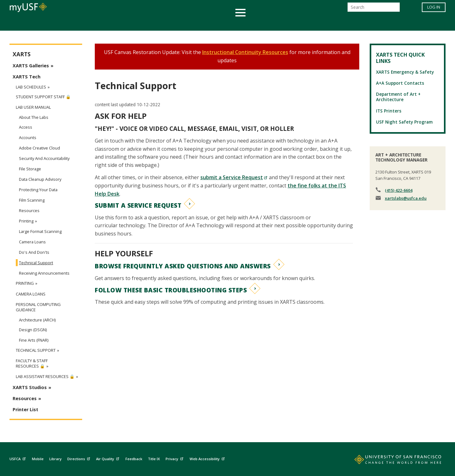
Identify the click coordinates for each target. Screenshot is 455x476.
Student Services (152, 23)
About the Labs (34, 117)
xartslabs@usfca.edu (406, 198)
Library (55, 459)
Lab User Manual (33, 107)
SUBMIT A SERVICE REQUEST (138, 205)
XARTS (22, 54)
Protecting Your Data (38, 190)
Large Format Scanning (40, 231)
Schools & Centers (339, 23)
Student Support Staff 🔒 (43, 97)
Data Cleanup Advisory (40, 179)
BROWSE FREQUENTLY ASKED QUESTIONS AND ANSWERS (183, 266)
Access (26, 127)
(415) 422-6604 (399, 190)
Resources (29, 211)
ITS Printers (389, 111)
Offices (294, 23)
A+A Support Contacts (400, 83)
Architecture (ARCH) (37, 320)
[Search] (374, 9)
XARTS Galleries (31, 66)
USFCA (18, 458)
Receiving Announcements (44, 273)
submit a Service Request (234, 177)
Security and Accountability (44, 158)
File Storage (30, 169)
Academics (105, 23)
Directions (79, 458)
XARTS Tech (27, 77)
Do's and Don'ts (34, 252)
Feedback (134, 459)
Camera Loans (32, 242)
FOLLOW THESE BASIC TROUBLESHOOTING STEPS (171, 290)
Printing (26, 221)
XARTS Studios (30, 387)
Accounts (28, 137)
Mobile (38, 459)
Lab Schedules (31, 87)
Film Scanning (32, 200)
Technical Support (36, 263)
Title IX (154, 459)
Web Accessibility (208, 458)
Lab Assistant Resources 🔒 (45, 377)
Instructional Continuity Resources (245, 52)
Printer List (25, 409)
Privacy (175, 458)
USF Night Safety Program (404, 122)
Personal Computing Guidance (38, 307)
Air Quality (108, 458)
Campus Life (259, 23)
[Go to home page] (391, 461)
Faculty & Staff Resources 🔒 (32, 363)
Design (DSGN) (33, 330)
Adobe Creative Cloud (39, 148)
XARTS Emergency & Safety (405, 72)
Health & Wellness (209, 23)
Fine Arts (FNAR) (34, 340)
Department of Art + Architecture (398, 97)
